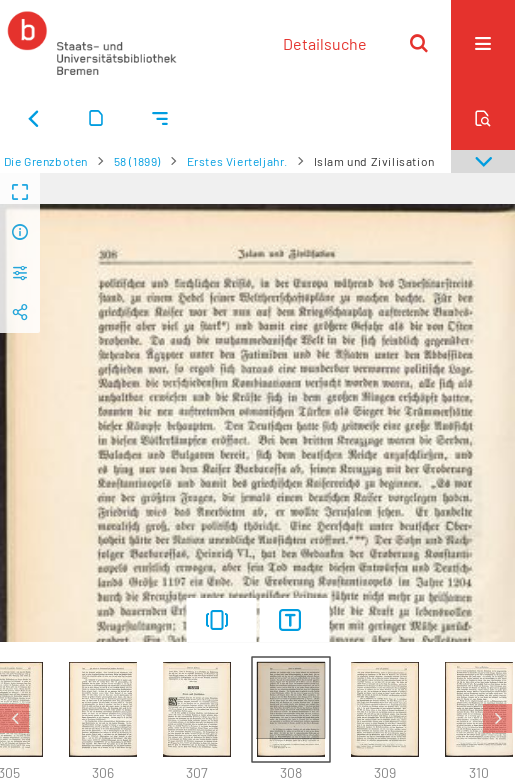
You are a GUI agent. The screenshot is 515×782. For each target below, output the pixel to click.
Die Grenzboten (46, 161)
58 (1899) (137, 161)
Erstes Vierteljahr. (237, 161)
